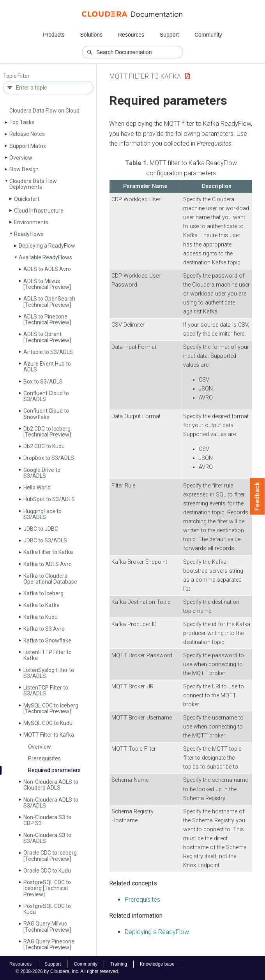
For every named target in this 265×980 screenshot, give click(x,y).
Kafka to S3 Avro (44, 629)
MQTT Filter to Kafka (49, 735)
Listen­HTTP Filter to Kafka (48, 655)
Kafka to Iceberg (43, 593)
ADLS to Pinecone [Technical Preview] (47, 319)
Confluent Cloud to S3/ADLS (46, 396)
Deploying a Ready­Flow (47, 246)
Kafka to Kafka (42, 605)
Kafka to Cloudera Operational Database (50, 579)
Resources (131, 35)
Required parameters (54, 770)
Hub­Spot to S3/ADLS (49, 499)
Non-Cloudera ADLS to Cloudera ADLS (51, 785)
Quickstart (27, 199)
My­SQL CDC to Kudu (48, 723)
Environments (31, 222)
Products (54, 35)
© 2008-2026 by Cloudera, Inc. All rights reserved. (67, 971)
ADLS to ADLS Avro (47, 269)
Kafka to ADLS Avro (48, 564)
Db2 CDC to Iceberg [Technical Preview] (47, 432)
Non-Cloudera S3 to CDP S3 (47, 820)
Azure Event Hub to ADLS (47, 367)
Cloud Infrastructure (39, 211)
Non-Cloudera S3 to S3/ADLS (47, 838)
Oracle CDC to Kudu (47, 871)
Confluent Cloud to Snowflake (46, 414)
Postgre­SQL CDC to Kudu (47, 909)
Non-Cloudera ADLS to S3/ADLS (51, 803)
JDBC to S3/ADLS (45, 540)
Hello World (37, 487)
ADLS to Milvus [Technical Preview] (47, 284)
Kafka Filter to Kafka (48, 552)
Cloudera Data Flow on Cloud (44, 111)
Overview (21, 158)
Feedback (257, 496)
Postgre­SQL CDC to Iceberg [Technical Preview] (47, 888)
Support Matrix (28, 146)
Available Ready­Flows (45, 257)
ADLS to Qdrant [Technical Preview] (47, 337)
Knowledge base (157, 964)
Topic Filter (16, 76)
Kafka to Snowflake (47, 640)
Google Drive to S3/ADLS (42, 473)
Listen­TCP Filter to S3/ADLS (46, 691)
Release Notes (27, 134)
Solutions (91, 35)
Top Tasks (22, 122)
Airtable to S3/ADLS (48, 352)
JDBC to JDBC (41, 529)
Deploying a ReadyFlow (157, 932)
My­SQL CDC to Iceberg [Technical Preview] (51, 708)
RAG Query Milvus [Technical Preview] (47, 926)
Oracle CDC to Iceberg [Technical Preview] (50, 856)
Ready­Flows (29, 234)
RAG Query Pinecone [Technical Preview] (49, 944)
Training (119, 964)
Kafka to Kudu (41, 617)
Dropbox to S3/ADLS (49, 458)
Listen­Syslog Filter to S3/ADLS (49, 673)
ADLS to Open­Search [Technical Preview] (49, 302)
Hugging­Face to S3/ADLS (42, 514)
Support (169, 35)
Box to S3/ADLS (43, 382)
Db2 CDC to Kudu (44, 446)
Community (208, 35)
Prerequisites (44, 758)
